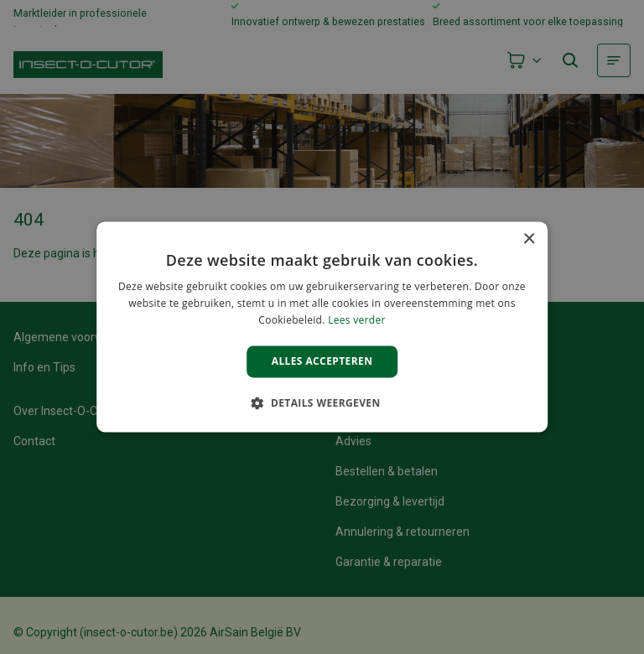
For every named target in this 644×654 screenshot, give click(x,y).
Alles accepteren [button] (322, 361)
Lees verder (357, 320)
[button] (322, 403)
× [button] (529, 239)
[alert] (322, 327)
